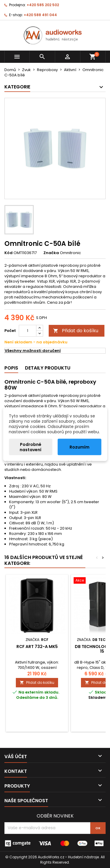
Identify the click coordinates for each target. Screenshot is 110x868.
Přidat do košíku (76, 331)
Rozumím (79, 447)
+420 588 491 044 (40, 15)
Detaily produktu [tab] (48, 368)
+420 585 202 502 (43, 5)
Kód (9, 253)
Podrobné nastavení (31, 447)
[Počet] (28, 331)
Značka (51, 253)
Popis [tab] (11, 368)
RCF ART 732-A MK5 (37, 647)
